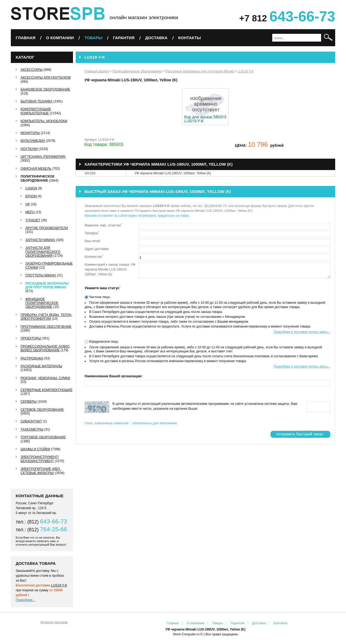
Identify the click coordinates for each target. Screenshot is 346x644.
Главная (26, 38)
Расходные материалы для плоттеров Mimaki (47, 285)
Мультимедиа (33, 141)
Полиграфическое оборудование (37, 178)
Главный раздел (97, 71)
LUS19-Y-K (59, 585)
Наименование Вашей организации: (114, 376)
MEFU (30, 212)
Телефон (92, 233)
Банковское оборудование (45, 89)
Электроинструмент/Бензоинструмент (40, 459)
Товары (94, 38)
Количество (94, 256)
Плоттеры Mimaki (41, 275)
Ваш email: (93, 241)
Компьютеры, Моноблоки (44, 121)
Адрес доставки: (97, 249)
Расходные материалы (41, 366)
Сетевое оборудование (42, 410)
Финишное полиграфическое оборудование (42, 303)
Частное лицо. (99, 297)
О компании (60, 38)
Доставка (156, 38)
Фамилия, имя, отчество (103, 225)
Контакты (189, 38)
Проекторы (31, 338)
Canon (31, 188)
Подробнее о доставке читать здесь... (302, 332)
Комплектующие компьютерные (36, 111)
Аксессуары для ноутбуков (46, 78)
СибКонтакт (31, 421)
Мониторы (30, 133)
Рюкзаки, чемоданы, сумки (45, 378)
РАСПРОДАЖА (32, 358)
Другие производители (47, 228)
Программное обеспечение (46, 327)
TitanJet (33, 220)
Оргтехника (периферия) (43, 157)
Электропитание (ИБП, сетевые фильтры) (41, 471)
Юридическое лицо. (104, 342)
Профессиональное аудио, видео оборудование (45, 348)
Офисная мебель (36, 169)
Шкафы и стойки (35, 449)
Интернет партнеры (54, 622)
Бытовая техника (36, 101)
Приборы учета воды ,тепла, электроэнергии (46, 317)
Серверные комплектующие (46, 390)
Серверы (29, 402)
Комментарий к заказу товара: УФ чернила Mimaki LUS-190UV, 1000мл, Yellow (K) (110, 269)
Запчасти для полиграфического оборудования (43, 252)
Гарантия (124, 38)
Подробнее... (25, 600)
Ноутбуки (29, 149)
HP (28, 204)
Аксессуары (32, 70)
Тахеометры (32, 429)
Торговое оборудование (43, 437)
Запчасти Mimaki (40, 240)
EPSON (31, 196)
